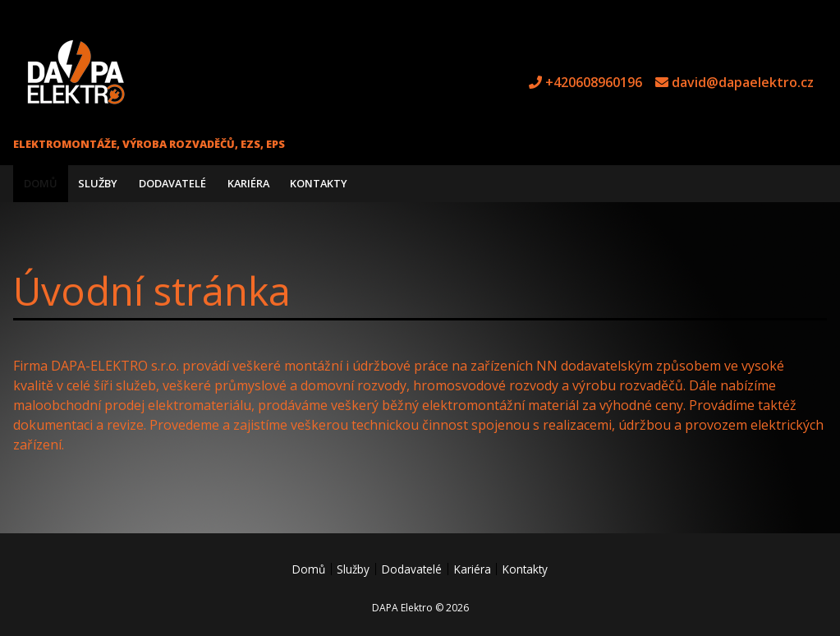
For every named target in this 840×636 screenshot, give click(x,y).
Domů (41, 183)
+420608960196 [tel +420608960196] (594, 82)
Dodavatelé (172, 183)
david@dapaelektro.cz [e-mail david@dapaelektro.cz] (743, 82)
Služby (98, 183)
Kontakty (319, 183)
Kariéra (248, 183)
